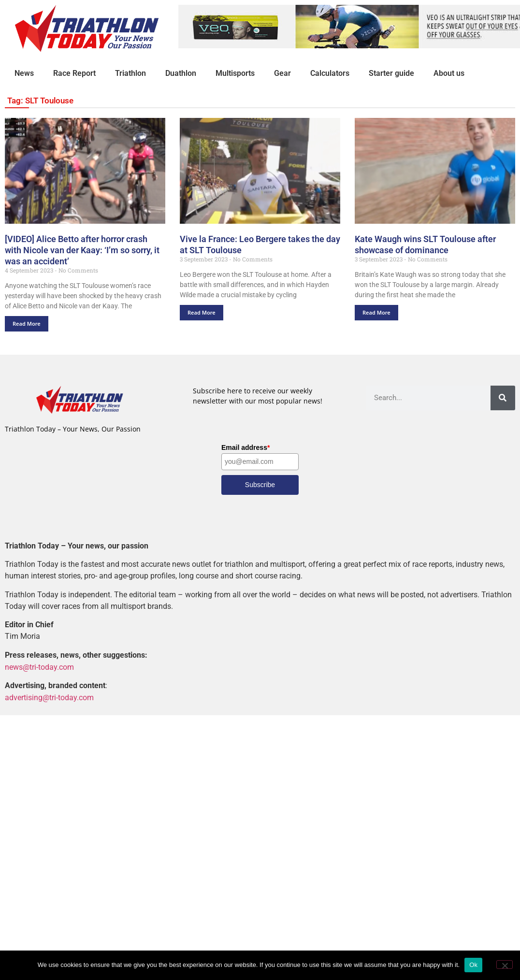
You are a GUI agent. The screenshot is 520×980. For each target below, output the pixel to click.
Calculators (330, 73)
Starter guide (391, 73)
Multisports (235, 73)
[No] (505, 965)
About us (449, 73)
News (24, 73)
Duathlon (181, 73)
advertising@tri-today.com (49, 698)
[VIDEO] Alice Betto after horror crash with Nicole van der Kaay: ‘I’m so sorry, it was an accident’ (82, 250)
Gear (282, 73)
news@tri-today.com (39, 667)
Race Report (74, 73)
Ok (473, 965)
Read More (27, 324)
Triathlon (130, 73)
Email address (246, 447)
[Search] (503, 398)
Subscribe (260, 485)
